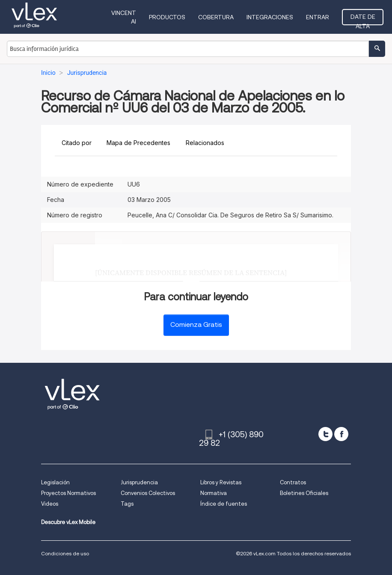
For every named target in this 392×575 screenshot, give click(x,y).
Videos (50, 504)
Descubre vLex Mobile (68, 522)
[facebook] (341, 434)
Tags (127, 504)
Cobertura (216, 17)
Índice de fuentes (224, 504)
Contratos (293, 482)
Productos (167, 17)
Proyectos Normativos (68, 493)
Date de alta (363, 19)
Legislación (55, 482)
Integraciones (270, 17)
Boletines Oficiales (304, 493)
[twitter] (325, 434)
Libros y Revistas (221, 482)
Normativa (214, 493)
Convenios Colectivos (148, 493)
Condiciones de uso (65, 553)
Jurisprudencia (139, 482)
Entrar (318, 17)
